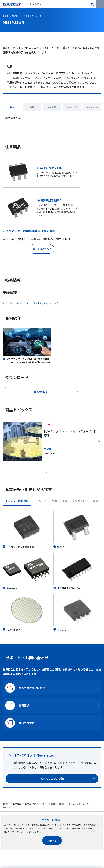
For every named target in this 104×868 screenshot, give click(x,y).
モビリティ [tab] (40, 501)
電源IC (62, 804)
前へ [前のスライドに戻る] (46, 473)
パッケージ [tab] (72, 107)
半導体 (52, 804)
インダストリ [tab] (80, 501)
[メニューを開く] (100, 4)
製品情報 (17, 804)
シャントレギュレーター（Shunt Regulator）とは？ (32, 303)
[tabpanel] (52, 571)
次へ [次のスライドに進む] (58, 473)
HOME (6, 804)
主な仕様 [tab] (52, 107)
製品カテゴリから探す (35, 804)
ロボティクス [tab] (59, 501)
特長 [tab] (32, 107)
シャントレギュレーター (80, 804)
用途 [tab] (12, 107)
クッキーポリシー (17, 832)
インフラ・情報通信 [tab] (17, 501)
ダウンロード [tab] (92, 107)
